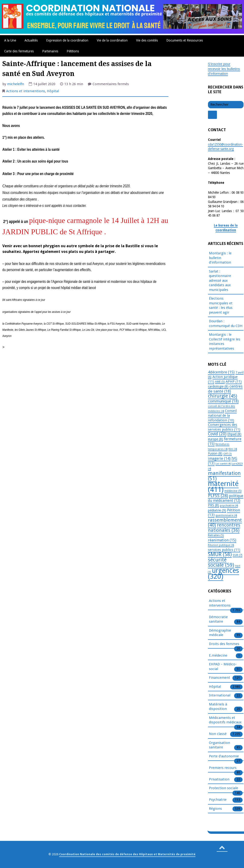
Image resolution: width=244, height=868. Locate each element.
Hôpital (53, 91)
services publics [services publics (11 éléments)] (224, 550)
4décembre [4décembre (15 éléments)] (221, 372)
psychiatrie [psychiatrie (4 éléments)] (229, 505)
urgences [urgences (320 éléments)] (224, 574)
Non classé (218, 734)
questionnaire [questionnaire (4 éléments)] (226, 515)
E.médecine (218, 656)
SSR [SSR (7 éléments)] (238, 555)
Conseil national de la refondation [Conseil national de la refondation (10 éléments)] (222, 415)
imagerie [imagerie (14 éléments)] (219, 459)
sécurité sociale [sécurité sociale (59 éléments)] (221, 562)
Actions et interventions (26, 91)
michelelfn (16, 84)
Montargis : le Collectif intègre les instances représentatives (225, 342)
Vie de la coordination (112, 40)
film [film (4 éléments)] (233, 449)
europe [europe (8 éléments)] (216, 439)
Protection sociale (224, 788)
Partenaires (50, 51)
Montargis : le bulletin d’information (220, 258)
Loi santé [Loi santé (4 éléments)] (223, 464)
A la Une (10, 40)
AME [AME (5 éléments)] (220, 382)
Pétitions (73, 51)
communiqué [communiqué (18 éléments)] (223, 401)
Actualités (31, 40)
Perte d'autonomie (224, 756)
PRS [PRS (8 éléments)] (213, 505)
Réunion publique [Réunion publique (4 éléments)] (221, 545)
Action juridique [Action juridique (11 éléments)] (223, 379)
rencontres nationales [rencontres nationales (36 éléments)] (224, 528)
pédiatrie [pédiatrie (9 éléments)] (217, 510)
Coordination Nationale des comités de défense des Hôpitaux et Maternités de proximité (127, 854)
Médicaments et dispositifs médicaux (225, 720)
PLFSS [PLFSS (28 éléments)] (218, 496)
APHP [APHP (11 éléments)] (234, 382)
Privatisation (219, 780)
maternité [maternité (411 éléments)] (223, 487)
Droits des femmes (224, 644)
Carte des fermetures (19, 51)
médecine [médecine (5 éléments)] (233, 491)
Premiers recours (223, 768)
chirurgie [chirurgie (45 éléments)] (223, 396)
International (220, 696)
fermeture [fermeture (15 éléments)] (225, 441)
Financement (220, 678)
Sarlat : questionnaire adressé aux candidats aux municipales (220, 281)
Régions (215, 809)
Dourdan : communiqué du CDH (226, 323)
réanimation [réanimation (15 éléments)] (222, 540)
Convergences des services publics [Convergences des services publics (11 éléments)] (224, 427)
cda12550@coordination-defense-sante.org (226, 147)
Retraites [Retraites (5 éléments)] (216, 535)
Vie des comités (147, 40)
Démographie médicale (220, 633)
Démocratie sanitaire (218, 620)
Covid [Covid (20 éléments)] (217, 434)
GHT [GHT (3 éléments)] (228, 454)
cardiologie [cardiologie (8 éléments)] (218, 386)
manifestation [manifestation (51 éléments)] (224, 476)
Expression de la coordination (67, 40)
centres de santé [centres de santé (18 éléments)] (225, 389)
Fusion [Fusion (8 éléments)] (215, 453)
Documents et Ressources (185, 40)
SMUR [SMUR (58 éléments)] (220, 554)
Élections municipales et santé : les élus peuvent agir (221, 305)
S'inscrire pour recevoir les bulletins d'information (224, 69)
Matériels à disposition (218, 707)
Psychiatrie (218, 800)
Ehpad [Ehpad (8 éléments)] (234, 434)
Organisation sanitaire (220, 745)
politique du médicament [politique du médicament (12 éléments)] (226, 498)
